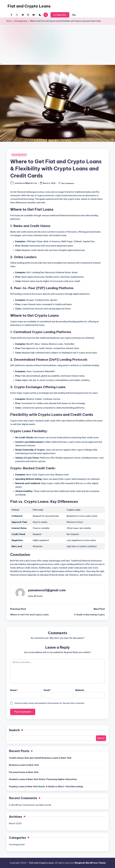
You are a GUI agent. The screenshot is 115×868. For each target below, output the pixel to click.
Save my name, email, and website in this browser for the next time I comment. (50, 703)
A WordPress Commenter (22, 805)
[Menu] (74, 15)
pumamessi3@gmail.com (47, 590)
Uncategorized (19, 155)
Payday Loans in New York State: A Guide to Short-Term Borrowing (46, 786)
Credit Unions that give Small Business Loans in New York (40, 758)
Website (80, 690)
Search (14, 730)
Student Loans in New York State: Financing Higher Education (43, 779)
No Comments (66, 183)
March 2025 (15, 823)
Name (14, 690)
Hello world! (45, 805)
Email (47, 690)
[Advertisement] (57, 43)
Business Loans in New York (24, 765)
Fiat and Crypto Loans (29, 6)
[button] (60, 15)
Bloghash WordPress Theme (90, 863)
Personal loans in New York (24, 772)
